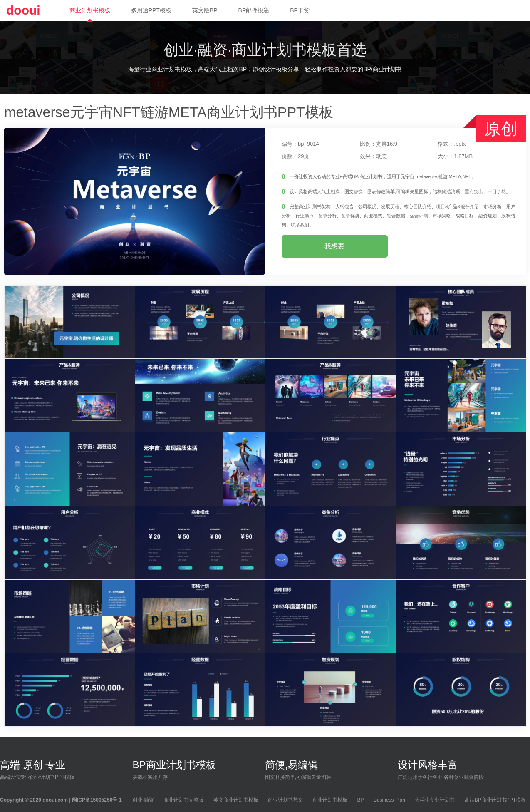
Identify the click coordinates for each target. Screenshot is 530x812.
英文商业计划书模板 (236, 800)
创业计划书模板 (330, 800)
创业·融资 (143, 800)
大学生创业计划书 (435, 800)
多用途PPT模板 (151, 10)
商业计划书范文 (285, 800)
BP (361, 800)
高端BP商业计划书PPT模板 (495, 800)
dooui (23, 10)
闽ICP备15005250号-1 (97, 800)
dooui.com (55, 800)
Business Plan (389, 800)
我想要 (334, 246)
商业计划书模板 (90, 10)
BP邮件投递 (254, 10)
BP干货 (300, 10)
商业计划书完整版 (183, 800)
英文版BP (205, 10)
